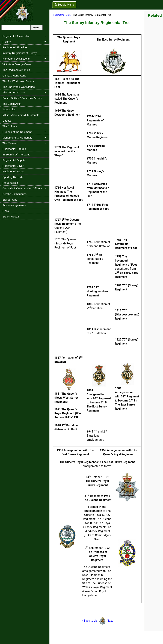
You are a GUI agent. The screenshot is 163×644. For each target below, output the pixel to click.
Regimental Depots (14, 160)
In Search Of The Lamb (16, 154)
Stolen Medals (11, 217)
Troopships (9, 109)
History (7, 42)
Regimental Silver (13, 166)
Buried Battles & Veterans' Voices (22, 98)
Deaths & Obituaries (14, 194)
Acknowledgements (14, 205)
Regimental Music (13, 171)
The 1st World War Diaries (18, 81)
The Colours (10, 126)
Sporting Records (13, 177)
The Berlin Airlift (12, 104)
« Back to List (94, 621)
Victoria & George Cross (17, 64)
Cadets (7, 121)
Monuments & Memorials (17, 138)
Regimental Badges (14, 149)
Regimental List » (62, 15)
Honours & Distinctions (16, 59)
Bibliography (10, 200)
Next (110, 621)
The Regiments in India (16, 70)
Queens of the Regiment (17, 132)
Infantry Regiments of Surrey (20, 53)
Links (6, 211)
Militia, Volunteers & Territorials (21, 115)
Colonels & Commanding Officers (22, 188)
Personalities (10, 183)
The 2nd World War (14, 92)
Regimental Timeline (15, 47)
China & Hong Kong (14, 76)
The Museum (10, 143)
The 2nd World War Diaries (19, 87)
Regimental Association (16, 36)
